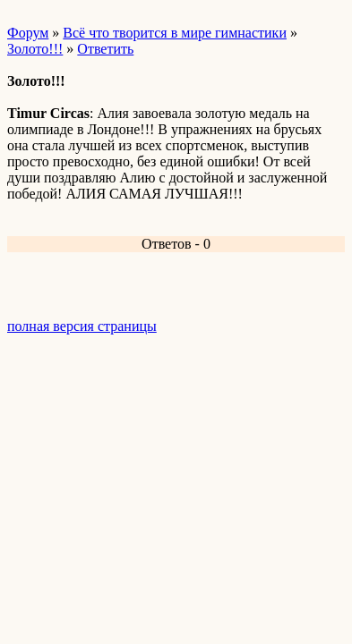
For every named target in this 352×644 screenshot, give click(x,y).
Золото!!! (35, 49)
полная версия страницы (82, 326)
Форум (28, 33)
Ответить (105, 49)
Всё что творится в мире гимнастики (175, 33)
